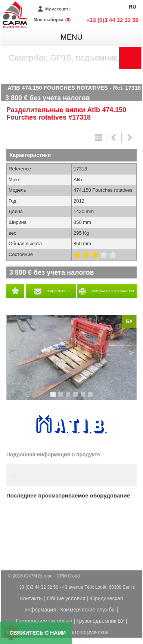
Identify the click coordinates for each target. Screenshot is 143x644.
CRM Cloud (68, 576)
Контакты (31, 598)
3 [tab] (69, 398)
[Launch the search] (130, 58)
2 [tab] (62, 398)
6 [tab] (91, 398)
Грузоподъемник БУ (100, 621)
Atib (72, 425)
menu (71, 37)
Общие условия (66, 598)
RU (133, 7)
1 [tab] (54, 398)
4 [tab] (77, 398)
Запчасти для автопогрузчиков (71, 632)
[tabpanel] (71, 358)
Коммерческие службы (88, 610)
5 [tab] (84, 398)
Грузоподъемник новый (44, 621)
